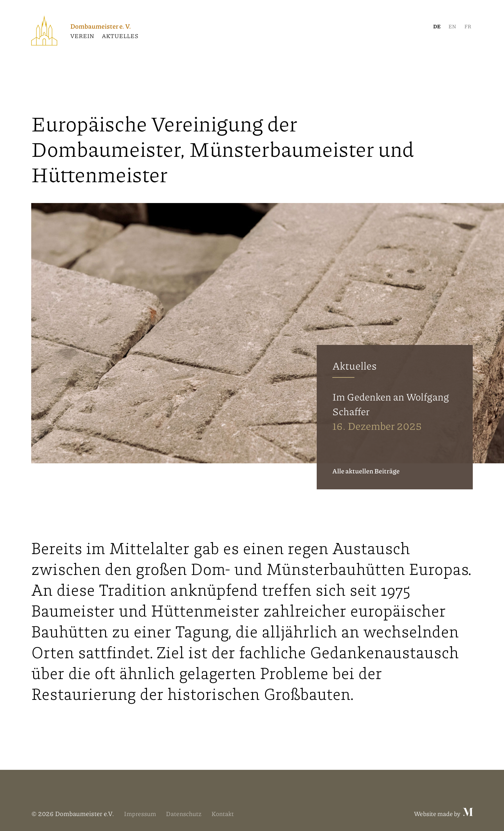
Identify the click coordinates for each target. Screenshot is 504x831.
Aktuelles (120, 36)
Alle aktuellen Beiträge (366, 471)
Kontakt (226, 813)
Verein (82, 36)
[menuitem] (437, 26)
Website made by (442, 813)
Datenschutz (186, 813)
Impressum (141, 813)
